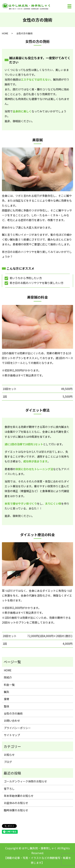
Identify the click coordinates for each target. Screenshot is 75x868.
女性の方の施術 (13, 713)
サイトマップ (12, 735)
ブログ (8, 762)
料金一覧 (9, 685)
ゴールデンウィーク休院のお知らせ (25, 781)
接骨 (7, 699)
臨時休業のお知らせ (16, 810)
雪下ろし (9, 789)
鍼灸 (7, 692)
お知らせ (9, 755)
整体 (7, 706)
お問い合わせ (12, 721)
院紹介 (8, 677)
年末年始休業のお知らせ (19, 796)
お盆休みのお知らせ (16, 803)
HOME (5, 33)
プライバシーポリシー (17, 728)
